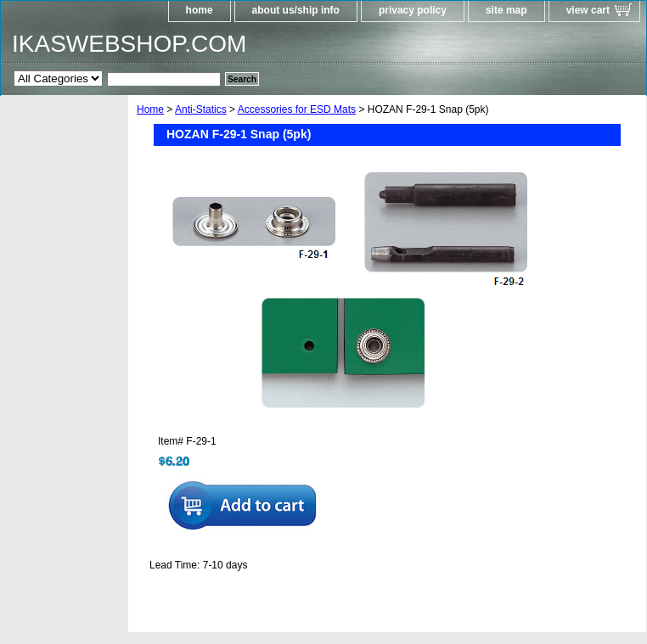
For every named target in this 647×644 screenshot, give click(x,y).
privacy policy (413, 10)
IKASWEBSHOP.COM (129, 44)
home (200, 10)
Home (150, 109)
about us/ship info (296, 10)
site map (506, 10)
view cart (588, 10)
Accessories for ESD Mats (297, 109)
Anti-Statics (201, 109)
